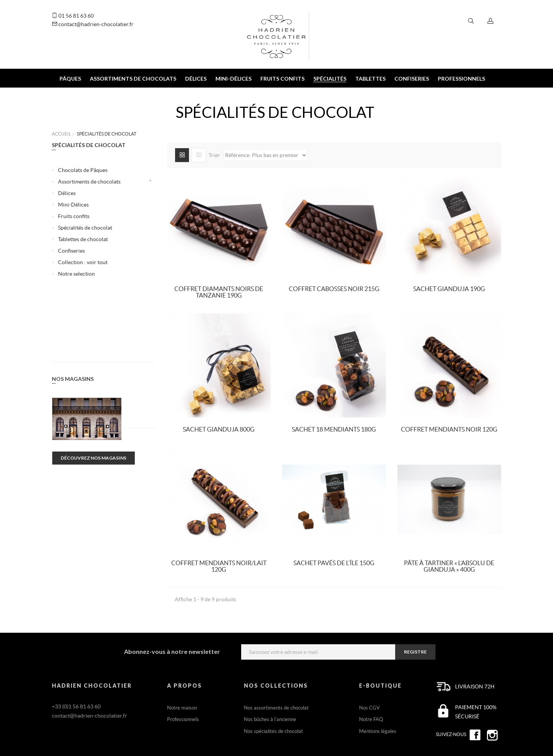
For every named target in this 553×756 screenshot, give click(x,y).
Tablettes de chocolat (83, 239)
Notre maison (182, 708)
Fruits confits (74, 216)
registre (415, 652)
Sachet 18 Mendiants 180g (334, 429)
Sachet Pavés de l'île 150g (334, 563)
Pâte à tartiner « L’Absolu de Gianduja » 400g (449, 566)
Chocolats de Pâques (83, 170)
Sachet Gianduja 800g (219, 429)
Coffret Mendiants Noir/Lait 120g (219, 566)
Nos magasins (73, 315)
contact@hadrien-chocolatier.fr (93, 24)
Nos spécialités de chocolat (273, 731)
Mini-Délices (73, 205)
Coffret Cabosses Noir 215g (334, 289)
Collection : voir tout (83, 262)
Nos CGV (369, 708)
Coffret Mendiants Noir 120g (449, 429)
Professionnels (183, 719)
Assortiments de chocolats (89, 182)
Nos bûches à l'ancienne (270, 719)
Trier (214, 155)
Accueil (61, 134)
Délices (67, 193)
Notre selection (76, 274)
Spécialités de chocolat (85, 228)
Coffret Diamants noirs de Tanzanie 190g (219, 292)
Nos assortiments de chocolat (276, 708)
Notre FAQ (371, 719)
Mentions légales (378, 731)
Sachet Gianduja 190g (449, 289)
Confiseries (71, 251)
